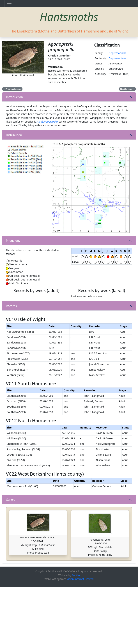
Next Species (127, 89)
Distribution (14, 135)
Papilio (76, 633)
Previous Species (12, 89)
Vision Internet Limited (80, 636)
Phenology (13, 241)
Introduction (14, 97)
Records (11, 333)
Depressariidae (118, 53)
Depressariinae (118, 58)
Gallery (11, 557)
